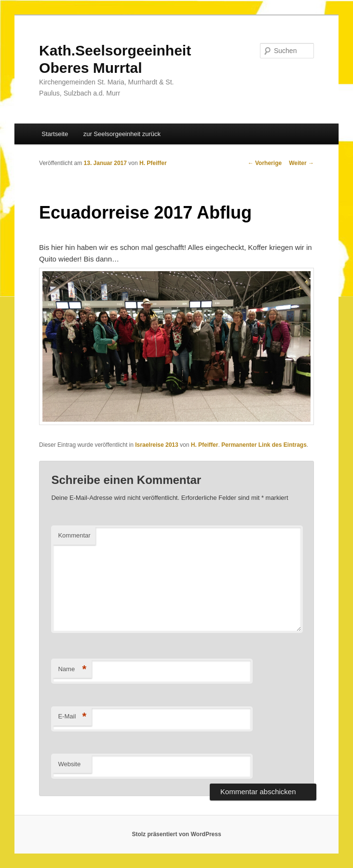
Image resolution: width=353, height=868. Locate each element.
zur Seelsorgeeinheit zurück (122, 134)
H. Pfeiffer (153, 163)
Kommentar (74, 535)
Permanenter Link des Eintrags (264, 445)
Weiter (301, 163)
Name (72, 669)
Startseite (55, 134)
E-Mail (72, 717)
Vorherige (265, 163)
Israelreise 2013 (156, 445)
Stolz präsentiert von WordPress (176, 834)
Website (69, 764)
